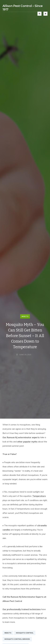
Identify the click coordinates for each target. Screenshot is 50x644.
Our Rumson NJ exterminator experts (21, 437)
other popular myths (27, 442)
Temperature (39, 496)
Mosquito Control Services (17, 639)
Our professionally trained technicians (22, 609)
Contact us (41, 618)
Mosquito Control (25, 633)
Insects (25, 316)
